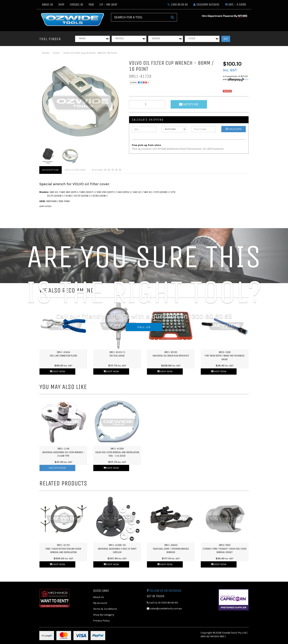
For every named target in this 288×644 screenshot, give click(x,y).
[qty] (147, 104)
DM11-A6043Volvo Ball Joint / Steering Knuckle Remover (171, 549)
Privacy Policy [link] (101, 621)
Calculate (234, 129)
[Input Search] (139, 17)
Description (51, 170)
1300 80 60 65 (178, 4)
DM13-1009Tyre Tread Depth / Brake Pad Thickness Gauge (225, 356)
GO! (226, 39)
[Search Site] (172, 17)
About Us (47, 4)
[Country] (174, 129)
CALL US (144, 327)
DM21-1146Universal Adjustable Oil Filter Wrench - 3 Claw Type (63, 452)
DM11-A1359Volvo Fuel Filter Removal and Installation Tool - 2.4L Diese (117, 452)
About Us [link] (99, 597)
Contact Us (76, 4)
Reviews (107, 170)
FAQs (91, 4)
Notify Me (189, 104)
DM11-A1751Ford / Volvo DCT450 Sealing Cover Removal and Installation (63, 549)
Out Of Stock (57, 468)
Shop (61, 4)
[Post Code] (204, 129)
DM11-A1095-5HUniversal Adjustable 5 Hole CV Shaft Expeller (117, 549)
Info (247, 79)
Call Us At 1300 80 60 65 (162, 603)
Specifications (75, 170)
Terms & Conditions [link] (105, 609)
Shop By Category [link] (104, 615)
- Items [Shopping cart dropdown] (235, 4)
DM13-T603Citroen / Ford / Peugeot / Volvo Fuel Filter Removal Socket (225, 549)
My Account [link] (100, 603)
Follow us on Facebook (164, 591)
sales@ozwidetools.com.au (164, 609)
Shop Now (57, 371)
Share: (139, 83)
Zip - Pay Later (108, 4)
